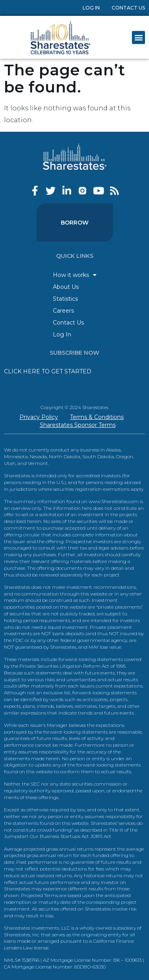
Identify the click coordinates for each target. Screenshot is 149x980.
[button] (138, 37)
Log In (91, 8)
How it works (75, 275)
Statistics (65, 299)
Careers (63, 311)
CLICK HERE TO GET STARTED (48, 371)
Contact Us (128, 8)
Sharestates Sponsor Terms (78, 425)
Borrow (75, 223)
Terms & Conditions (97, 417)
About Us (66, 287)
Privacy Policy (39, 417)
